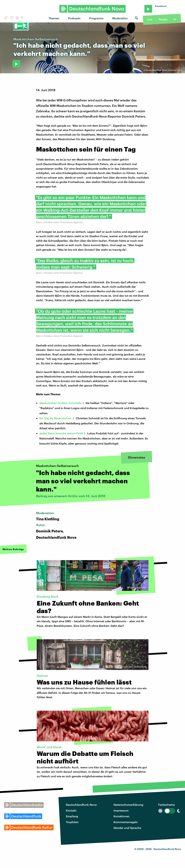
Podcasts (74, 18)
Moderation (120, 18)
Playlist (163, 19)
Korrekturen (121, 816)
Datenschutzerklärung (128, 805)
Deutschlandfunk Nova (81, 805)
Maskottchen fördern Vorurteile (60, 403)
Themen (54, 18)
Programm (96, 18)
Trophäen (72, 822)
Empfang (72, 816)
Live (150, 19)
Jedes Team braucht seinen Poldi (61, 433)
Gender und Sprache (127, 828)
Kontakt (71, 810)
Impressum (121, 810)
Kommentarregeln (126, 822)
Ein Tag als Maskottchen (55, 418)
